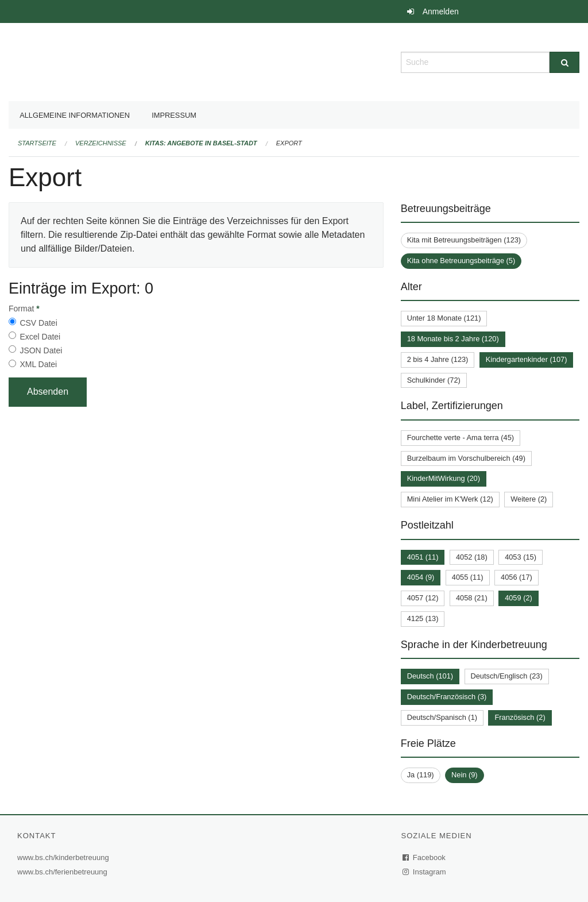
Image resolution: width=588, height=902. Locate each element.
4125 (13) (423, 618)
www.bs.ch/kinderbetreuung (65, 857)
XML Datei (38, 364)
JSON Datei (41, 350)
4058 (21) (472, 598)
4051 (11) (423, 557)
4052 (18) (472, 557)
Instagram (425, 872)
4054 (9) (421, 577)
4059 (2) (519, 598)
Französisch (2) (520, 717)
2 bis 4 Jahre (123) (438, 359)
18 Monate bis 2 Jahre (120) (453, 339)
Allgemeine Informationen (75, 115)
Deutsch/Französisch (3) (447, 697)
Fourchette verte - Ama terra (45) (461, 437)
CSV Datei (38, 323)
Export (289, 143)
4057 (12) (423, 598)
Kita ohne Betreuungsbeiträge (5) (461, 261)
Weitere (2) (529, 499)
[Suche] (564, 62)
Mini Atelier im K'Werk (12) (450, 499)
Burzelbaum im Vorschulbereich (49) (466, 458)
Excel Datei (40, 337)
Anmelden (441, 11)
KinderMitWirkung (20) (444, 478)
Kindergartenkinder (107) (527, 359)
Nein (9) (465, 775)
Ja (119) (421, 775)
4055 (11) (468, 577)
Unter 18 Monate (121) (444, 318)
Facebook (424, 857)
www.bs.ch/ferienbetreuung (64, 872)
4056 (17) (517, 577)
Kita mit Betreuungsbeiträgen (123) (464, 240)
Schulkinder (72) (434, 380)
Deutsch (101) (430, 676)
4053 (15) (521, 557)
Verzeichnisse (101, 143)
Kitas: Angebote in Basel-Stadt (201, 143)
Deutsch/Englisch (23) (507, 676)
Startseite (37, 143)
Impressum (174, 115)
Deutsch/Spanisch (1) (442, 717)
